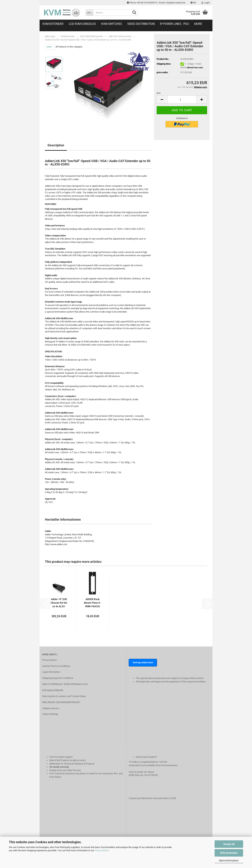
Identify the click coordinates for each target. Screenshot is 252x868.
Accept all (229, 844)
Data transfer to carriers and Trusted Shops (64, 696)
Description (56, 145)
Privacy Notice (102, 850)
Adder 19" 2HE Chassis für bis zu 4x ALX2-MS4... (59, 603)
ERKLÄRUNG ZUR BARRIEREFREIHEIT (61, 702)
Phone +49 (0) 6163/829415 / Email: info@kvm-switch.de (156, 3)
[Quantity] (182, 100)
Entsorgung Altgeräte (53, 690)
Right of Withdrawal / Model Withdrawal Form (65, 684)
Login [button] (206, 3)
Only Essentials (229, 853)
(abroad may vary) (195, 68)
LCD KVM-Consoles (82, 24)
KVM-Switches (112, 24)
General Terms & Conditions (56, 666)
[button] (193, 3)
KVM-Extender (53, 24)
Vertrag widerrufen (143, 662)
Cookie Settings (50, 714)
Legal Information (51, 672)
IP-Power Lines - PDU (174, 24)
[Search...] (89, 12)
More (198, 24)
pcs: (159, 93)
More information (229, 861)
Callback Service (51, 708)
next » (50, 47)
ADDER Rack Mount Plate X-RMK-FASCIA (92, 603)
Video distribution (141, 24)
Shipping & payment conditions (58, 678)
